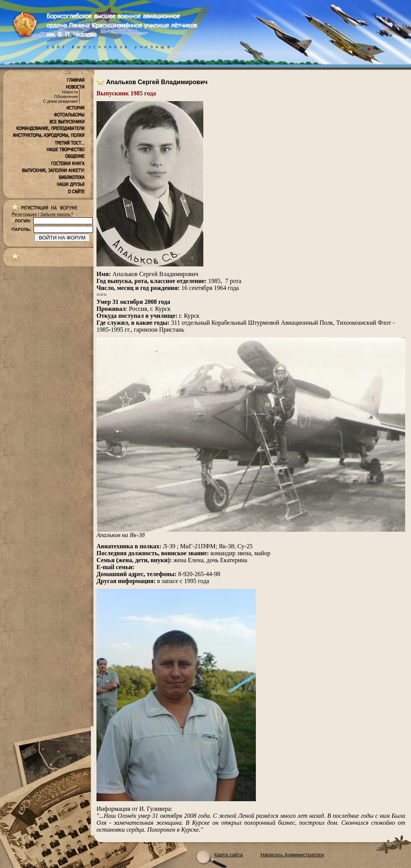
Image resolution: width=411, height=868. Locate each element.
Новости (70, 92)
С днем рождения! (60, 101)
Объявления (66, 97)
